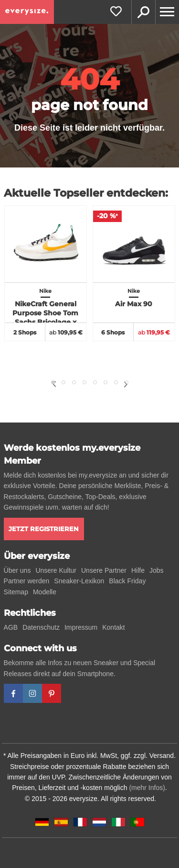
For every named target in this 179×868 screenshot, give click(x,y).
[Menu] (167, 12)
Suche (143, 12)
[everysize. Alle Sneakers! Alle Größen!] (27, 12)
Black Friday (127, 581)
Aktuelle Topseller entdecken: (86, 193)
